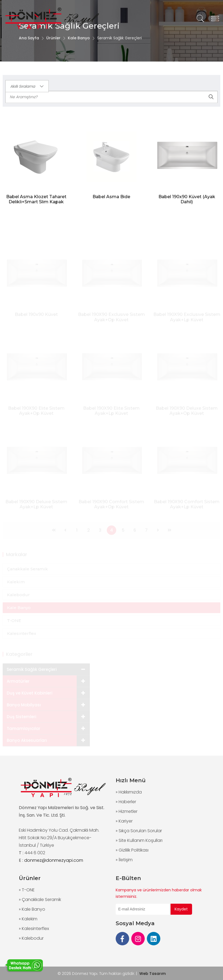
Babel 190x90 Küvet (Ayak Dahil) (187, 202)
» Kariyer (124, 821)
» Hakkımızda (129, 792)
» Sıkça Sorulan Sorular (139, 831)
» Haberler (126, 802)
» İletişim (124, 860)
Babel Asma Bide (111, 199)
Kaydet (181, 909)
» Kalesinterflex (34, 929)
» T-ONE (27, 890)
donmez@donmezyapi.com (54, 860)
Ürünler (53, 44)
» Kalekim (28, 919)
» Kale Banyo (32, 909)
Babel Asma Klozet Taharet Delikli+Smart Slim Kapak (36, 202)
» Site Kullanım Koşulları (139, 840)
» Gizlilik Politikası (132, 850)
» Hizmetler (127, 811)
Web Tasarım (153, 974)
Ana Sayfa (29, 44)
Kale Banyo (79, 44)
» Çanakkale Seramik (40, 900)
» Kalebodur (31, 938)
